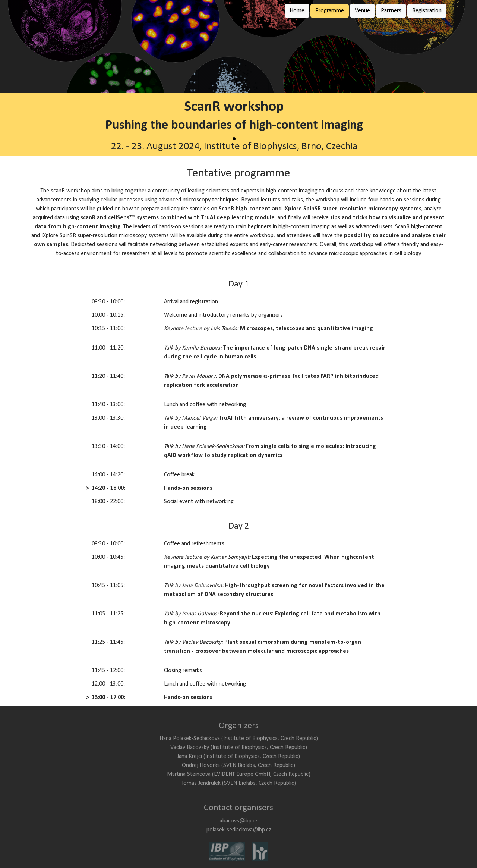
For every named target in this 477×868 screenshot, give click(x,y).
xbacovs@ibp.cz (239, 821)
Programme (330, 11)
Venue (362, 11)
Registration (427, 11)
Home (297, 11)
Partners (391, 11)
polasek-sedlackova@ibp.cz (239, 830)
